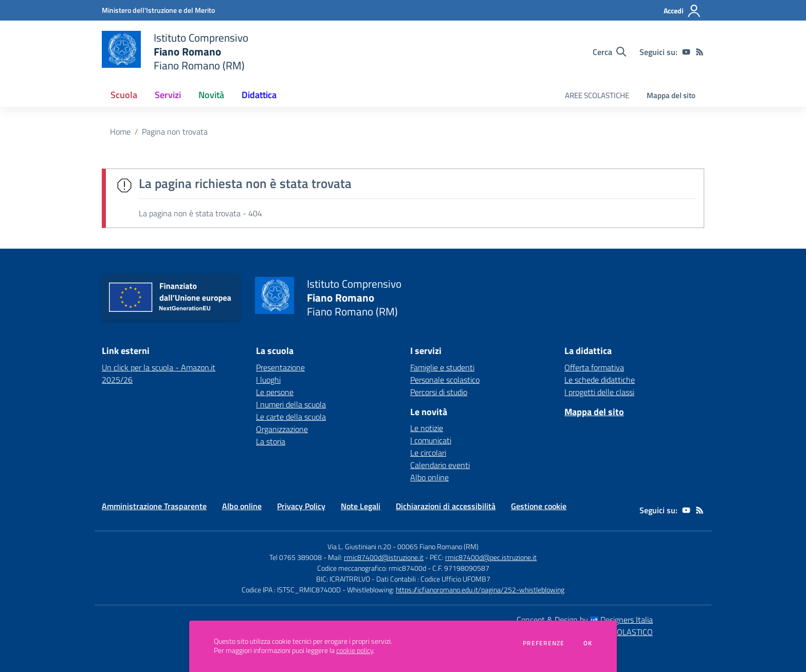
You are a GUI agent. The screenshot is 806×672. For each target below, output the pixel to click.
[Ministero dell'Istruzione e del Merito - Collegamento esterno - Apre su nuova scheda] (158, 10)
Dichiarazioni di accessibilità (446, 506)
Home (120, 132)
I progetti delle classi (599, 392)
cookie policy (355, 650)
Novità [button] (211, 95)
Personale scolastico (445, 380)
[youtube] (686, 52)
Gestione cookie (539, 506)
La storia (271, 441)
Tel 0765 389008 (296, 557)
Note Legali (361, 506)
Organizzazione (282, 429)
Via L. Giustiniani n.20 (359, 546)
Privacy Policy (301, 506)
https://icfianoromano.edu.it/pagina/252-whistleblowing (480, 590)
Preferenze (544, 643)
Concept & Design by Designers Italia (585, 620)
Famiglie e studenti (442, 367)
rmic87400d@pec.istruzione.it (491, 557)
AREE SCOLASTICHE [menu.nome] (597, 95)
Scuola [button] (124, 95)
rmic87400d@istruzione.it (384, 557)
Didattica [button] (259, 95)
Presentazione (280, 367)
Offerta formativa (594, 367)
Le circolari (428, 453)
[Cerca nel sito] (609, 52)
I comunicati (431, 440)
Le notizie (427, 428)
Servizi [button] (168, 95)
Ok (588, 643)
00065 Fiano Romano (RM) (438, 546)
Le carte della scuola (291, 417)
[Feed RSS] (700, 52)
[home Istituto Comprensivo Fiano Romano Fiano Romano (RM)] (175, 52)
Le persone (275, 392)
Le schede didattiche (600, 380)
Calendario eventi (440, 465)
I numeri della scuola (291, 404)
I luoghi (268, 380)
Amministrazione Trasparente (154, 506)
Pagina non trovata (175, 132)
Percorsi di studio (439, 392)
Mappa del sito (671, 95)
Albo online (429, 477)
